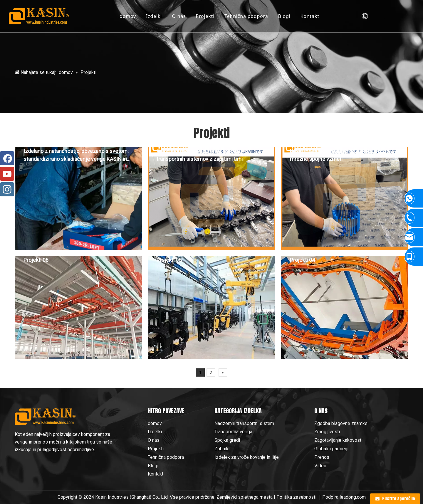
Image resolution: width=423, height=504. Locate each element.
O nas (179, 16)
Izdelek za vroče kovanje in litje (247, 457)
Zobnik (221, 449)
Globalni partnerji (331, 449)
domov (128, 16)
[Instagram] (7, 189)
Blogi (284, 16)
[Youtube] (7, 174)
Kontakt (310, 16)
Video (320, 466)
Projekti (205, 16)
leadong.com (353, 497)
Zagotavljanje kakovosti (338, 440)
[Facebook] (7, 158)
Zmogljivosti (327, 432)
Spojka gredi (227, 440)
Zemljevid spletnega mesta (245, 497)
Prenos (322, 457)
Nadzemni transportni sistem (244, 423)
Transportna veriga (233, 432)
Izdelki (154, 16)
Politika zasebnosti (297, 497)
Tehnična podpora (246, 16)
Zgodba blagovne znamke (341, 423)
